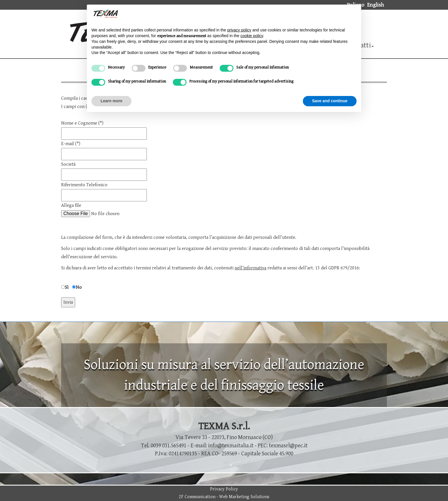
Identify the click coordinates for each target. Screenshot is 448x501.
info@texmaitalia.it (231, 446)
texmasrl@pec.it (288, 446)
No (79, 287)
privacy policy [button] (239, 30)
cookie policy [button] (252, 36)
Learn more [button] (111, 101)
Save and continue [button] (330, 101)
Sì (67, 287)
